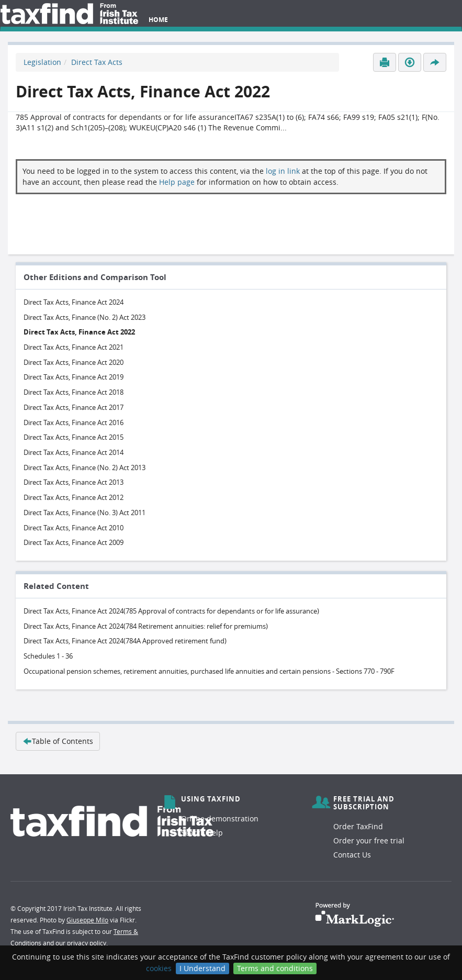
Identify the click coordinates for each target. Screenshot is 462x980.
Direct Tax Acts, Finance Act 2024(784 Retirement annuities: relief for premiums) (146, 626)
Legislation (42, 62)
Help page (177, 182)
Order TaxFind (358, 826)
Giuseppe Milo (87, 920)
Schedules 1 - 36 (48, 656)
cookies (159, 968)
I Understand (202, 968)
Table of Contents (58, 741)
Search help (202, 833)
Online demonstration (220, 818)
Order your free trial (369, 840)
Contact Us (352, 855)
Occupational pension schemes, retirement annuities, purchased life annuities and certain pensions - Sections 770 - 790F (209, 671)
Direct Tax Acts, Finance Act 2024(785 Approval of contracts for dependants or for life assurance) (171, 611)
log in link (283, 171)
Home (158, 20)
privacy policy (87, 943)
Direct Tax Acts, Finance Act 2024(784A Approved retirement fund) (125, 641)
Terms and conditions (275, 968)
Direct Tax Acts (97, 62)
